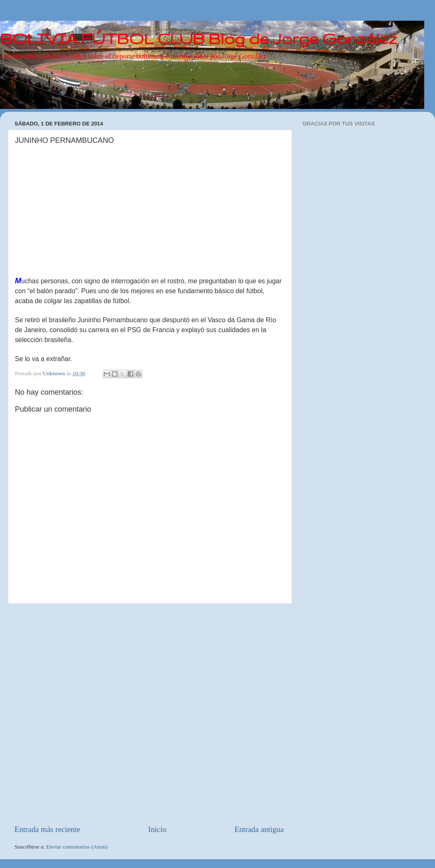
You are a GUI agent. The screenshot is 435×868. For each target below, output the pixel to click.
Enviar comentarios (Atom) (77, 847)
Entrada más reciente (47, 829)
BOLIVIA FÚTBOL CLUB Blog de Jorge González (198, 38)
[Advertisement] (99, 714)
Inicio (157, 829)
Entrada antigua (259, 829)
